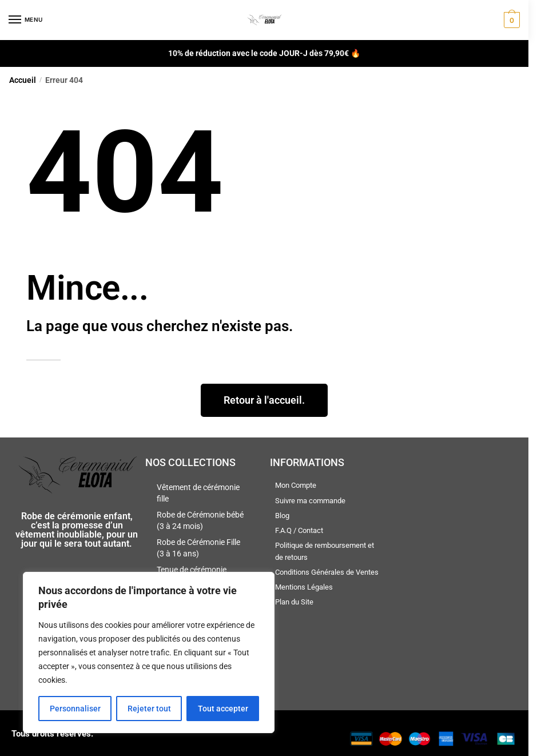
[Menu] (26, 20)
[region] (149, 652)
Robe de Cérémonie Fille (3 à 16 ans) (198, 548)
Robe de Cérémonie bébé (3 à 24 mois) (200, 520)
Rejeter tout (149, 709)
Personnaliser (75, 709)
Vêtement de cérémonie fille (198, 493)
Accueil (23, 80)
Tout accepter (223, 709)
